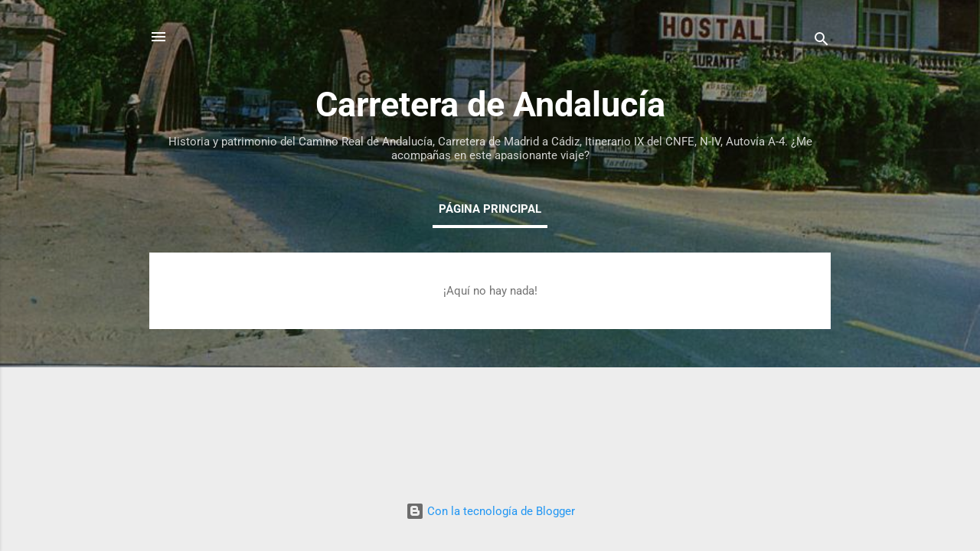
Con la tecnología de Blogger (490, 511)
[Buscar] (822, 42)
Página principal (490, 209)
